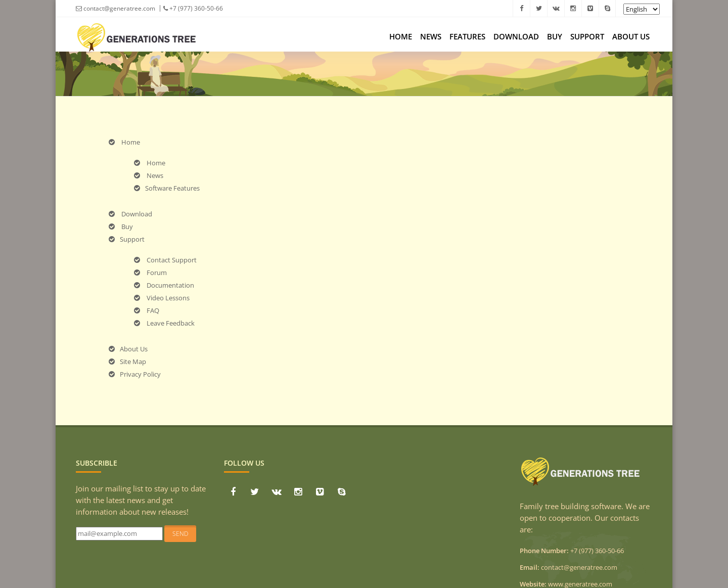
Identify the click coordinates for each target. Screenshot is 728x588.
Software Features (167, 188)
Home (401, 36)
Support (587, 36)
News (431, 36)
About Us (631, 36)
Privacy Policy (135, 374)
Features (467, 36)
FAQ (147, 310)
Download (516, 36)
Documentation (164, 285)
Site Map (127, 361)
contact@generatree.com (116, 8)
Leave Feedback (164, 323)
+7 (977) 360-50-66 (193, 8)
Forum (150, 273)
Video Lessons (162, 298)
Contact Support (165, 260)
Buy (555, 36)
